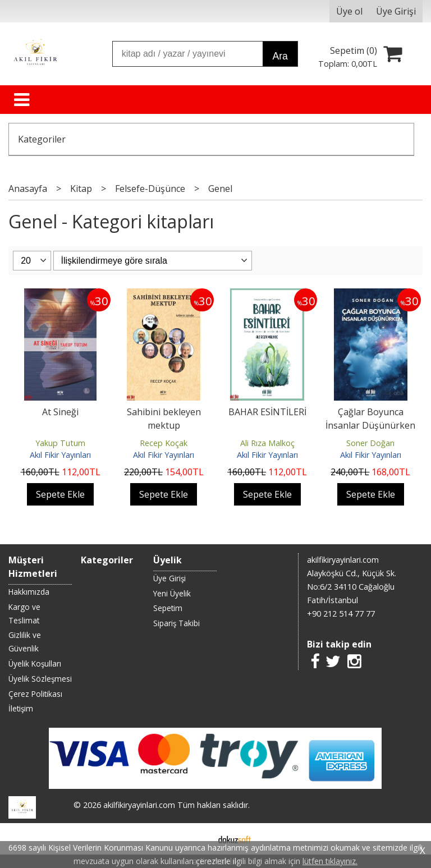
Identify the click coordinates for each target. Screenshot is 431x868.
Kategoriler (42, 139)
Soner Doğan (370, 443)
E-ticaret (198, 839)
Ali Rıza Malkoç (267, 443)
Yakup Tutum (60, 443)
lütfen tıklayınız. (330, 861)
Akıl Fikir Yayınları (60, 455)
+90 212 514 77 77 (341, 614)
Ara (280, 56)
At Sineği (60, 412)
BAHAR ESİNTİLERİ (267, 412)
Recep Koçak (164, 443)
